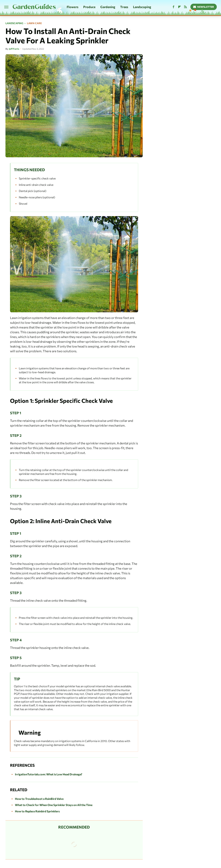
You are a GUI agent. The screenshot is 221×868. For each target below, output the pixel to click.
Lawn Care (34, 23)
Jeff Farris (14, 49)
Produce (89, 7)
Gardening (108, 7)
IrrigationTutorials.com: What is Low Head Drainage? (49, 774)
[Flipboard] (179, 7)
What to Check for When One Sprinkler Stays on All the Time (54, 805)
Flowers (72, 7)
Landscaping (142, 7)
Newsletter (204, 7)
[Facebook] (173, 7)
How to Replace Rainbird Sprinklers (37, 811)
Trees (124, 7)
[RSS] (185, 7)
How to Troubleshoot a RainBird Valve (39, 799)
